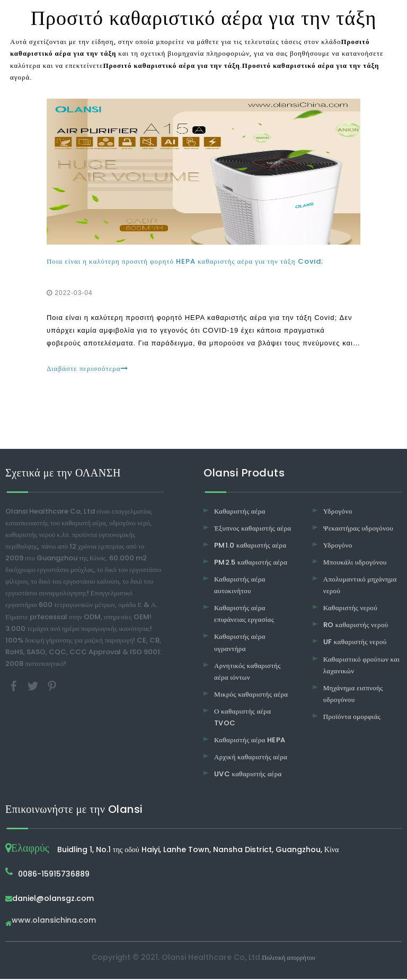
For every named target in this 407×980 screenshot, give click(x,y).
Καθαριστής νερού (350, 609)
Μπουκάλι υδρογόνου (355, 563)
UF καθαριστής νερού (355, 643)
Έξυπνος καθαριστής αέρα (253, 529)
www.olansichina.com (54, 922)
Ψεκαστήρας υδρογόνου (358, 529)
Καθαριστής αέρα (240, 512)
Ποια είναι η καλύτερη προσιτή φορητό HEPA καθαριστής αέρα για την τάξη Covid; (186, 262)
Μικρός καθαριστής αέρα (251, 695)
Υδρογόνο (338, 512)
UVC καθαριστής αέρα (248, 775)
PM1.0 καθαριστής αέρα (250, 546)
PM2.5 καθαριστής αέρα (251, 563)
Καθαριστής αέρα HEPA (250, 741)
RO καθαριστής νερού (356, 626)
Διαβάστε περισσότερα (88, 369)
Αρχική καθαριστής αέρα (251, 758)
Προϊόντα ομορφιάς (352, 718)
